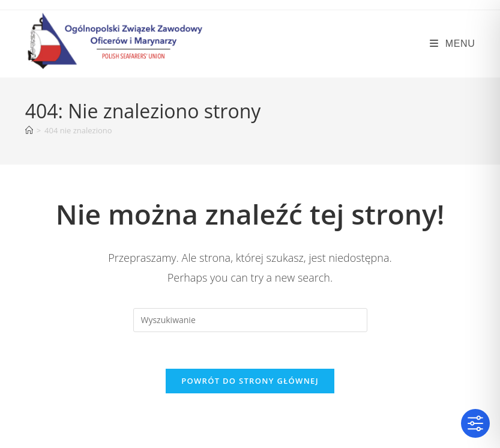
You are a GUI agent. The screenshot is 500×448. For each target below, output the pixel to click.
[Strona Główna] (29, 130)
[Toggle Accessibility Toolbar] (475, 423)
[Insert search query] (250, 320)
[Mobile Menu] (452, 44)
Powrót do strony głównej (250, 381)
